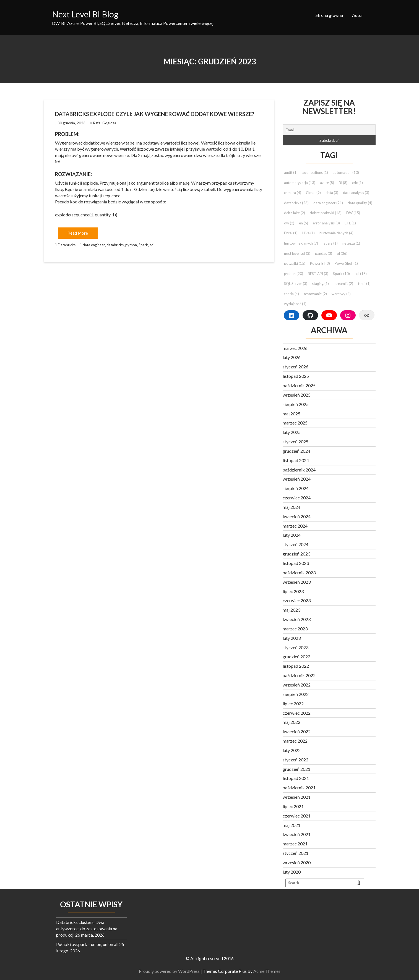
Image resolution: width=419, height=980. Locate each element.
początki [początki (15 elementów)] (295, 263)
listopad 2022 (296, 666)
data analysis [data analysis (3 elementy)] (356, 193)
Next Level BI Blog (85, 14)
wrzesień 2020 (297, 862)
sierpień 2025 (296, 404)
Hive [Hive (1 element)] (309, 233)
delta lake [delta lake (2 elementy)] (295, 213)
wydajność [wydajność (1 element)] (295, 304)
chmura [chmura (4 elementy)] (293, 193)
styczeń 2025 (296, 441)
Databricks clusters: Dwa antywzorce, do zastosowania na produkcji (87, 928)
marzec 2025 (295, 423)
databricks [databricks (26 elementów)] (296, 203)
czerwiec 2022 (297, 713)
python (131, 245)
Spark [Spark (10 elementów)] (341, 274)
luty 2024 (292, 535)
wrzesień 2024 (297, 479)
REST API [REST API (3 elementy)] (318, 274)
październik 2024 (299, 470)
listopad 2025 (296, 376)
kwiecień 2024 (297, 516)
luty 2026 (292, 357)
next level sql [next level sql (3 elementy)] (297, 253)
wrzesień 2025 (297, 395)
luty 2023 (292, 638)
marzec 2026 (295, 348)
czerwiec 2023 (297, 600)
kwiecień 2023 (297, 619)
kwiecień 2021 (297, 834)
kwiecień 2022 (297, 731)
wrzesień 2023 (297, 582)
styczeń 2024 (296, 544)
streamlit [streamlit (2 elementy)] (343, 284)
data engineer (94, 245)
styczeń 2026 (296, 367)
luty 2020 (292, 872)
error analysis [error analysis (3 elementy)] (326, 223)
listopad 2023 (296, 563)
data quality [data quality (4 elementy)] (360, 203)
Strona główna (329, 15)
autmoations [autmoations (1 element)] (315, 172)
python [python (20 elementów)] (294, 274)
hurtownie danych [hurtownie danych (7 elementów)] (301, 243)
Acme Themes (271, 971)
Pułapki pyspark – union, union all (87, 944)
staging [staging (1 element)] (320, 284)
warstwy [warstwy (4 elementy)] (341, 294)
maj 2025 (292, 414)
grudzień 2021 (296, 769)
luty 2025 (292, 432)
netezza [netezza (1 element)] (351, 243)
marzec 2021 (295, 844)
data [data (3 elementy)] (332, 193)
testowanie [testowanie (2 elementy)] (315, 294)
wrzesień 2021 (297, 797)
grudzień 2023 (296, 554)
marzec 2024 (295, 526)
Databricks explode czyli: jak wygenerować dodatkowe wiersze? (155, 114)
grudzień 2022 (296, 657)
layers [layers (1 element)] (330, 243)
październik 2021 (299, 788)
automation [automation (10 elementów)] (346, 172)
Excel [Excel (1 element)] (291, 233)
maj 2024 (292, 507)
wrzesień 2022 (297, 685)
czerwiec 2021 (297, 816)
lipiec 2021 (293, 806)
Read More (78, 233)
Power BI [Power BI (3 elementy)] (320, 263)
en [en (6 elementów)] (304, 223)
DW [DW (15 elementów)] (353, 213)
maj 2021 (292, 825)
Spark (143, 245)
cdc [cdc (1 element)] (357, 183)
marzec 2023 (295, 629)
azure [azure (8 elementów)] (327, 183)
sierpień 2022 (296, 694)
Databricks (67, 245)
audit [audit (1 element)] (291, 172)
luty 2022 (292, 750)
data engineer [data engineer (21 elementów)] (328, 203)
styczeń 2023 (296, 647)
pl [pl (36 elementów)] (342, 253)
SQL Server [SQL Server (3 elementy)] (296, 284)
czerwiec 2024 (297, 498)
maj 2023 (292, 610)
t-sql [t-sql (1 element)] (364, 284)
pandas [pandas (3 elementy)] (324, 253)
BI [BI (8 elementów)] (343, 183)
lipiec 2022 (293, 703)
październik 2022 (299, 675)
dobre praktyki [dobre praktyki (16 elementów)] (326, 213)
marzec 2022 (295, 741)
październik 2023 (299, 572)
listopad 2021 (296, 778)
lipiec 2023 (293, 591)
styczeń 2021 (296, 853)
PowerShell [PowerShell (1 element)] (346, 263)
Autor (358, 15)
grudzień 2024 (296, 451)
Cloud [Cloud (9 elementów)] (313, 193)
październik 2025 (299, 385)
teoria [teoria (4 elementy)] (292, 294)
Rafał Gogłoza (103, 123)
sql (152, 245)
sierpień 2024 (296, 488)
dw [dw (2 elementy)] (289, 223)
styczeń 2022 (296, 760)
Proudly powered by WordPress (173, 971)
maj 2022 (292, 722)
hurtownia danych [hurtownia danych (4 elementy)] (336, 233)
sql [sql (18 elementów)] (361, 274)
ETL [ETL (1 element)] (350, 223)
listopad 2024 (296, 460)
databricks (115, 245)
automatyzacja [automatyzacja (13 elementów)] (300, 183)
